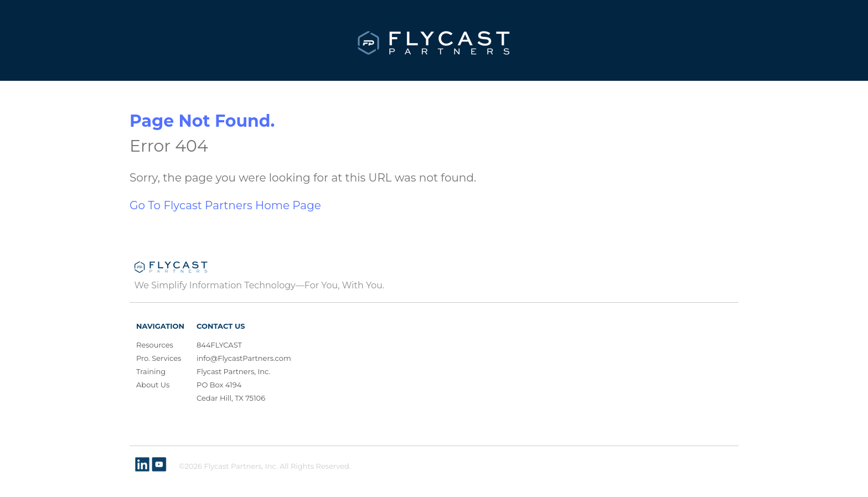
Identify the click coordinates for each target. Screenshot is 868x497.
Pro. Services (159, 358)
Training (151, 371)
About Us (153, 385)
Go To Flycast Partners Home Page (225, 205)
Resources (155, 345)
